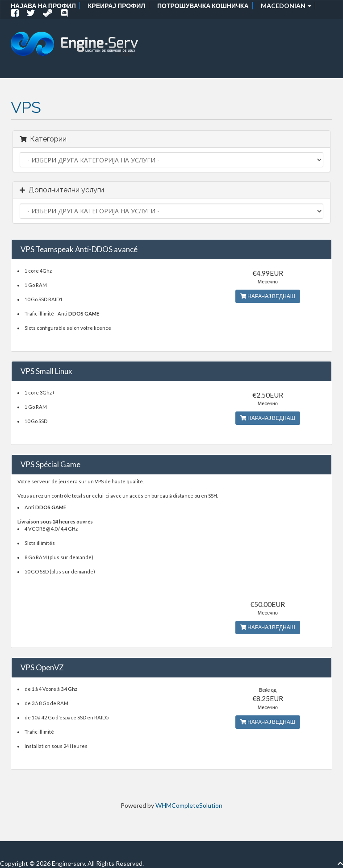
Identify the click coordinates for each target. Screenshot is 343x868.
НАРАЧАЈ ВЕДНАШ (268, 296)
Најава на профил (43, 6)
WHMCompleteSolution (189, 805)
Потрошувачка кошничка (203, 6)
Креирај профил (117, 6)
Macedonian (286, 6)
